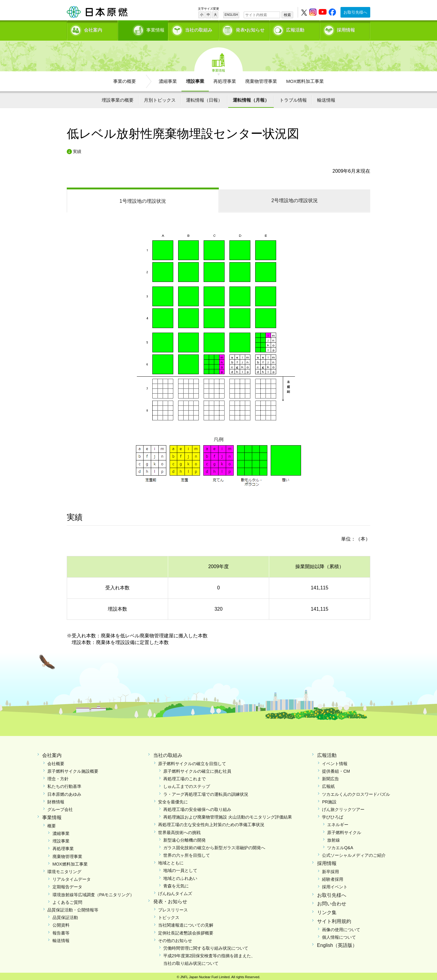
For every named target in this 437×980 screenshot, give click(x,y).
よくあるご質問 (67, 900)
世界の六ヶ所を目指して (187, 853)
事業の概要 (125, 79)
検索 (287, 15)
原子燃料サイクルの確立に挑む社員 (197, 769)
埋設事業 (195, 79)
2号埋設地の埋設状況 (295, 198)
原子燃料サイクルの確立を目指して (192, 761)
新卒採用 (330, 870)
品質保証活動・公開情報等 (73, 908)
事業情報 (144, 29)
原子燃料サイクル (344, 830)
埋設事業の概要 (118, 98)
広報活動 (295, 29)
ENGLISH (231, 15)
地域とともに (171, 861)
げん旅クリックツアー (343, 807)
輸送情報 (326, 98)
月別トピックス (160, 98)
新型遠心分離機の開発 (185, 838)
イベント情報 (335, 761)
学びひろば (333, 815)
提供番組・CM (336, 769)
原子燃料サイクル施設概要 (73, 769)
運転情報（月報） (251, 98)
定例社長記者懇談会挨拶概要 (186, 931)
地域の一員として (180, 869)
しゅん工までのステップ (187, 785)
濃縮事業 (168, 79)
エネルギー (338, 823)
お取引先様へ (355, 12)
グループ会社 (60, 807)
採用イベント (335, 885)
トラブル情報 (293, 98)
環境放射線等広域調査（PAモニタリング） (93, 893)
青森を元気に (176, 884)
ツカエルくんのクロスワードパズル (356, 792)
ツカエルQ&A (340, 846)
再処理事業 (225, 79)
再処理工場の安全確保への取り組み (197, 807)
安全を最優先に (173, 800)
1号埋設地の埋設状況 (143, 199)
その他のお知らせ (175, 938)
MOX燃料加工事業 (305, 79)
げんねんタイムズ (175, 891)
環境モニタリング (64, 870)
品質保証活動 (65, 916)
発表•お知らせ (250, 29)
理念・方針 (58, 777)
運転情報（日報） (204, 98)
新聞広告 (330, 777)
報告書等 (61, 931)
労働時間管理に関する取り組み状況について (206, 946)
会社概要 (56, 761)
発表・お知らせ (170, 900)
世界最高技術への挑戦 (179, 830)
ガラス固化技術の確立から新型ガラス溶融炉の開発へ (214, 846)
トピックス (169, 916)
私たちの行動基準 (64, 785)
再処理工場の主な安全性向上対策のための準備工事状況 (211, 823)
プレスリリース (173, 908)
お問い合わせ (332, 902)
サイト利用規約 (334, 919)
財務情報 (56, 800)
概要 (52, 824)
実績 (77, 149)
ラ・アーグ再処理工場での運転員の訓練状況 (206, 792)
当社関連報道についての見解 (186, 923)
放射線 (334, 838)
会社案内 (93, 29)
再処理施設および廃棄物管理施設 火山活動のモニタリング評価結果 (228, 815)
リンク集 (327, 911)
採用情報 (346, 29)
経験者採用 (333, 877)
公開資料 (61, 923)
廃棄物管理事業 (261, 79)
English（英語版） (337, 943)
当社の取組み (199, 29)
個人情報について (339, 935)
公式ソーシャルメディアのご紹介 (354, 853)
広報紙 (328, 785)
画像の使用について (341, 927)
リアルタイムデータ (72, 877)
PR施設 (329, 800)
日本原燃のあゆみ (64, 792)
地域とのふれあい (180, 876)
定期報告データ (67, 885)
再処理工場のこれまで (185, 777)
